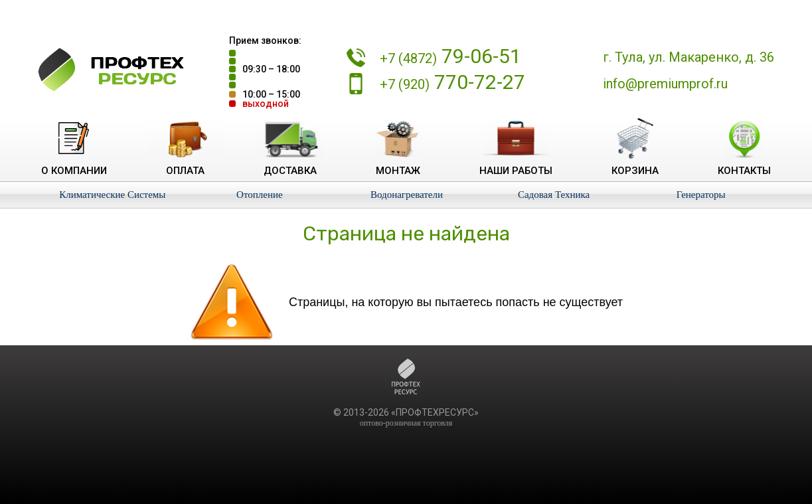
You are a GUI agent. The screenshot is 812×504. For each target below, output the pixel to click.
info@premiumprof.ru (665, 84)
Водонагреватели (407, 195)
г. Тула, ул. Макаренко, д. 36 (689, 57)
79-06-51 (450, 56)
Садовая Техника (554, 195)
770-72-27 (452, 82)
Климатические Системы (112, 195)
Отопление (260, 195)
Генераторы (701, 195)
